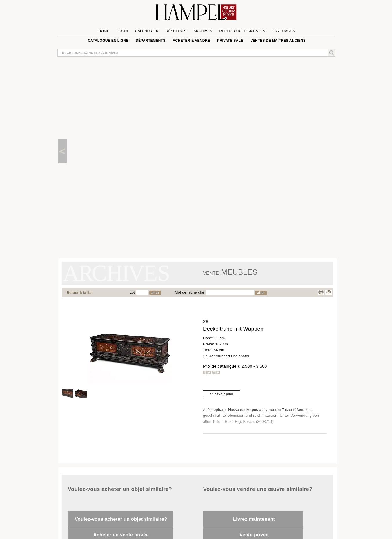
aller (155, 293)
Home (104, 31)
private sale (230, 41)
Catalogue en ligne (108, 41)
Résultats (176, 31)
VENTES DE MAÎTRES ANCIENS (278, 41)
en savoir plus (221, 394)
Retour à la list (80, 293)
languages (284, 31)
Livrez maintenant (254, 519)
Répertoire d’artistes (242, 31)
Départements (151, 41)
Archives (203, 31)
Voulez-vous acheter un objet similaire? (121, 519)
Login (122, 31)
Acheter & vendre (191, 41)
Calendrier (147, 31)
